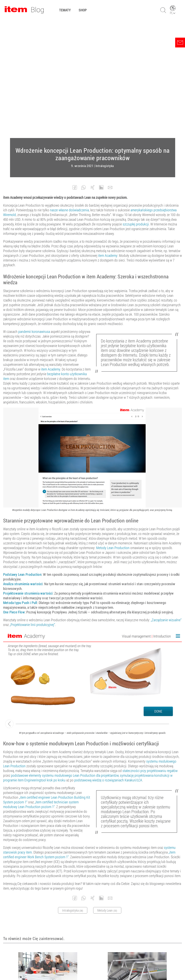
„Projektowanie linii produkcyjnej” (32, 506)
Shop (83, 10)
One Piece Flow (14, 494)
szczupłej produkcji (136, 106)
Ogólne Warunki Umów (51, 966)
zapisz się (124, 933)
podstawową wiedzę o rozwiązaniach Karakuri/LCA (108, 662)
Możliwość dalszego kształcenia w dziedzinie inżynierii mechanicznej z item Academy (46, 873)
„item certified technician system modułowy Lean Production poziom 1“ (41, 686)
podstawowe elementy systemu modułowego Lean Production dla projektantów (65, 657)
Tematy (65, 10)
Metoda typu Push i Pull (20, 484)
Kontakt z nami (136, 966)
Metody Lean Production (113, 429)
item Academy (108, 137)
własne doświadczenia (74, 92)
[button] (75, 69)
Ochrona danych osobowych (105, 966)
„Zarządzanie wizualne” (166, 501)
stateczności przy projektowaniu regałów (150, 652)
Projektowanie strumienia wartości (28, 475)
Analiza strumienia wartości (23, 465)
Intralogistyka (105, 47)
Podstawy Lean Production (22, 456)
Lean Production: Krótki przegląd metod (133, 871)
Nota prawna (76, 966)
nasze (54, 92)
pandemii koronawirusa (34, 213)
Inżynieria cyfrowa (48, 881)
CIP (133, 877)
